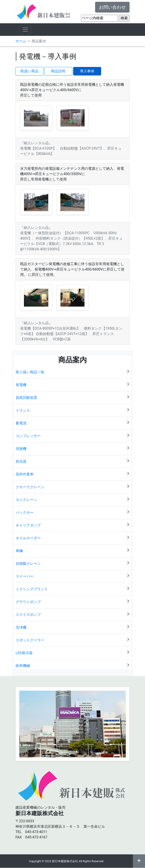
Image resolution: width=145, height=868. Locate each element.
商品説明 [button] (58, 71)
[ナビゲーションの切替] (25, 30)
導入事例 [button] (87, 71)
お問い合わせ (112, 7)
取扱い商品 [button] (30, 71)
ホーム (21, 41)
